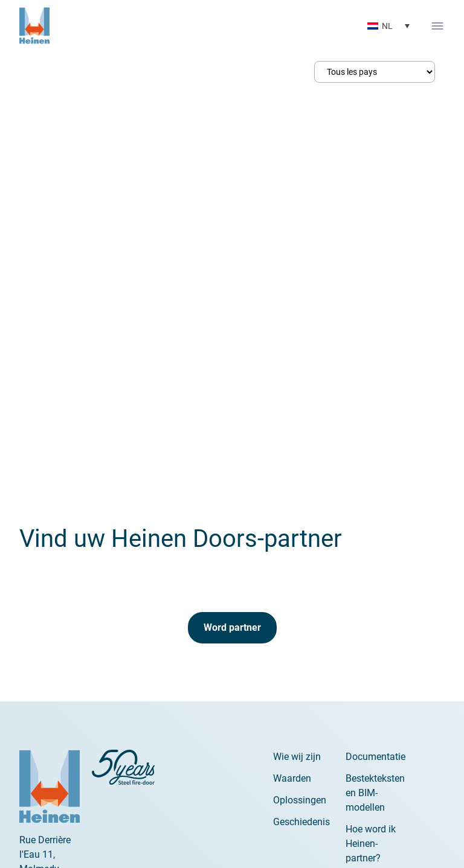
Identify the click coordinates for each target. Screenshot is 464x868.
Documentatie (375, 757)
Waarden (292, 778)
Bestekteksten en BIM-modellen (375, 793)
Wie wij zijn (297, 757)
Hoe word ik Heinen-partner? (371, 844)
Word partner (232, 627)
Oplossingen (300, 800)
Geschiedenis (301, 822)
